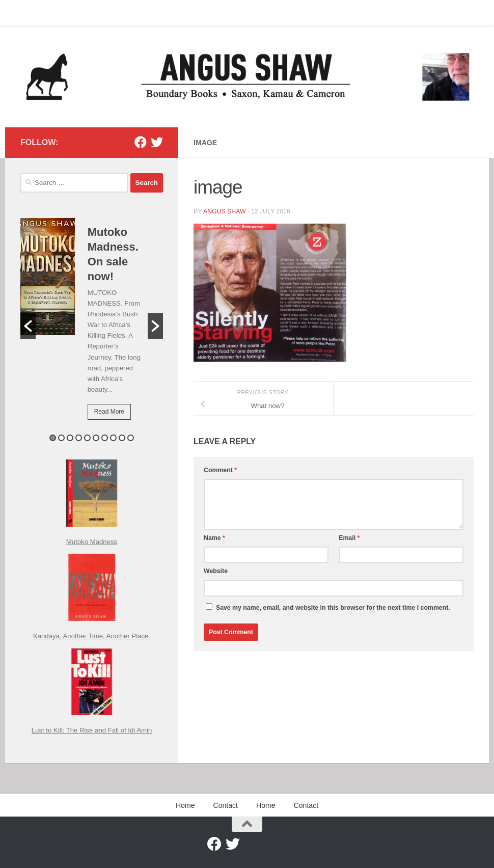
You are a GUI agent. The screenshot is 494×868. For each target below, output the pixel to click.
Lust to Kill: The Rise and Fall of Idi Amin (92, 730)
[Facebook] (141, 142)
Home (22, 13)
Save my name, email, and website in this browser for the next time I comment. (333, 608)
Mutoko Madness (92, 542)
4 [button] (79, 438)
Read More (109, 412)
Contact (58, 13)
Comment (220, 470)
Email (349, 538)
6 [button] (96, 438)
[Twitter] (157, 142)
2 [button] (61, 438)
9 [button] (122, 438)
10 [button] (131, 438)
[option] (92, 326)
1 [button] (53, 438)
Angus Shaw (225, 211)
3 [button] (70, 438)
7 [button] (105, 438)
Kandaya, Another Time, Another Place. (92, 636)
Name (214, 538)
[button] (28, 326)
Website (216, 571)
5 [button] (87, 438)
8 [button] (113, 438)
